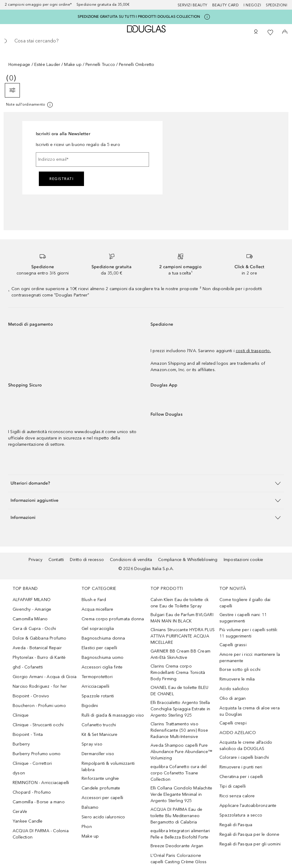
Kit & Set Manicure (100, 735)
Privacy (35, 560)
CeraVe (20, 812)
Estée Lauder (47, 65)
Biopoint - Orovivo (31, 696)
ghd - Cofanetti (28, 667)
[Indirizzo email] (92, 160)
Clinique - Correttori (32, 763)
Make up (73, 65)
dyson (19, 773)
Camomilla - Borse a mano (39, 802)
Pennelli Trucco (100, 65)
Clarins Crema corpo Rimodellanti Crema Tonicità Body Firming (178, 673)
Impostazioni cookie (244, 560)
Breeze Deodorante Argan (177, 846)
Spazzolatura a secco (241, 815)
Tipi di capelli (233, 786)
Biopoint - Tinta (28, 735)
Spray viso (92, 744)
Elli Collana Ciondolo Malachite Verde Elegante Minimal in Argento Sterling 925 (181, 794)
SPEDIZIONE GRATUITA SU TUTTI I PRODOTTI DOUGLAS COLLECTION (139, 17)
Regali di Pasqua (236, 825)
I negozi (252, 5)
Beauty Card (226, 5)
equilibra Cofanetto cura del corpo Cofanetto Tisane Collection (179, 773)
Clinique (21, 715)
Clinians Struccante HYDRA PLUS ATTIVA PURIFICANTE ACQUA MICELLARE (183, 636)
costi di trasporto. (253, 351)
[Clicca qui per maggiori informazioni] (207, 17)
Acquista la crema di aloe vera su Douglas (250, 711)
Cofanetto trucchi (99, 725)
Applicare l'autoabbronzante (248, 806)
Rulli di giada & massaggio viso (113, 715)
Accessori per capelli (102, 798)
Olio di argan (233, 698)
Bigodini (90, 706)
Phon (87, 827)
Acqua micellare (97, 609)
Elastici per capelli (99, 648)
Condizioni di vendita (131, 560)
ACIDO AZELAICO (238, 733)
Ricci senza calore (237, 796)
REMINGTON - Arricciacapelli (41, 783)
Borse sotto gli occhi (240, 670)
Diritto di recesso (87, 560)
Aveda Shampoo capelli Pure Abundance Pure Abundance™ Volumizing (181, 752)
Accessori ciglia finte (102, 667)
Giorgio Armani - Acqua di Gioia (45, 677)
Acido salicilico (234, 689)
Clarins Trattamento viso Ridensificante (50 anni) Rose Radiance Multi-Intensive (179, 730)
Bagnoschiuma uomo (103, 657)
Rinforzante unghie (100, 778)
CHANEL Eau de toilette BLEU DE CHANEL (179, 691)
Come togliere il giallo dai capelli (245, 603)
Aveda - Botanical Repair (37, 648)
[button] (146, 483)
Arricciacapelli (95, 686)
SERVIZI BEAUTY (193, 5)
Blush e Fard (94, 600)
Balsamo (90, 807)
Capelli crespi (233, 723)
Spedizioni (276, 5)
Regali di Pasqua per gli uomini (250, 844)
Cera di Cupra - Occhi (34, 629)
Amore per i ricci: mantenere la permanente (250, 658)
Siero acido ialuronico (103, 817)
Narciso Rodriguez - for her (40, 686)
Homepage (19, 65)
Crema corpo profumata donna (113, 619)
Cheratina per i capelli (241, 777)
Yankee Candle (28, 821)
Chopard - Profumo (32, 792)
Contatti (56, 560)
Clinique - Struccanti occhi (38, 725)
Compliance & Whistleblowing (188, 560)
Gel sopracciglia (98, 629)
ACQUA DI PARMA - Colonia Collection (41, 834)
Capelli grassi (233, 645)
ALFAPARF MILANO (32, 600)
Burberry (21, 744)
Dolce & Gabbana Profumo (40, 638)
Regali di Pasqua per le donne (249, 834)
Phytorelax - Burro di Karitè (39, 657)
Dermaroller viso (98, 754)
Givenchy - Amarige (32, 609)
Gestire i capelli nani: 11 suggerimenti (243, 618)
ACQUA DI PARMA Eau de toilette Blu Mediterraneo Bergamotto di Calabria (176, 816)
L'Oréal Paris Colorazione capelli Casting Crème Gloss (179, 859)
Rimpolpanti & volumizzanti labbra (108, 767)
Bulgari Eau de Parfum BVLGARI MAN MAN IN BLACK (182, 618)
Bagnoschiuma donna (103, 638)
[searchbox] (146, 41)
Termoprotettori (97, 677)
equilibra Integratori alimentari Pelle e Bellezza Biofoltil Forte (180, 834)
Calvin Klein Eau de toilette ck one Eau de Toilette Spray (180, 603)
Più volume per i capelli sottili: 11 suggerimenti (249, 633)
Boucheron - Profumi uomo (39, 706)
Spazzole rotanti (98, 696)
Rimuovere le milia (237, 679)
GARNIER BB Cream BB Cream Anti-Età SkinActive (180, 654)
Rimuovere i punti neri (241, 767)
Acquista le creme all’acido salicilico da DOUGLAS (246, 746)
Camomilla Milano (30, 619)
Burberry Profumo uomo (37, 754)
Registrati (61, 179)
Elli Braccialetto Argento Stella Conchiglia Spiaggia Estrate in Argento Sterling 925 (180, 709)
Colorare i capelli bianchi (244, 757)
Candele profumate (101, 788)
